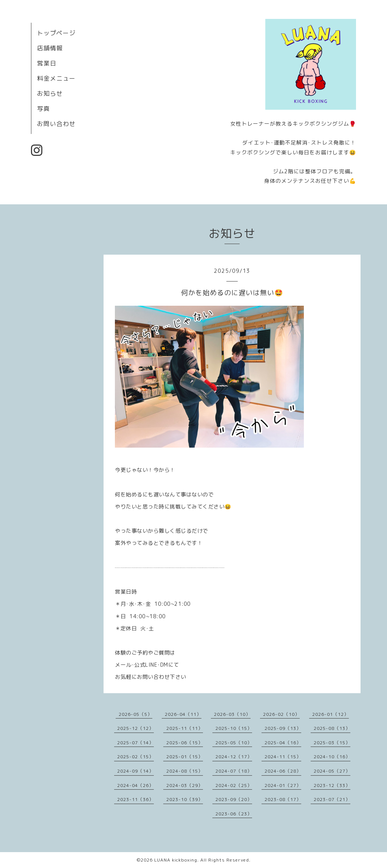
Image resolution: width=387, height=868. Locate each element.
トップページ (56, 33)
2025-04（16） (283, 743)
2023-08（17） (283, 799)
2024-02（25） (234, 785)
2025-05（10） (234, 743)
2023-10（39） (185, 799)
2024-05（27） (332, 771)
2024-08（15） (185, 771)
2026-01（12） (330, 714)
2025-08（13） (332, 728)
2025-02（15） (135, 757)
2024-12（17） (234, 757)
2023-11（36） (135, 799)
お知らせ (50, 93)
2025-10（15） (234, 728)
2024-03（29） (185, 785)
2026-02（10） (281, 714)
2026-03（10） (232, 714)
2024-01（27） (283, 785)
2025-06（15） (185, 743)
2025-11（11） (185, 728)
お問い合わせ (56, 124)
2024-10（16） (332, 757)
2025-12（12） (135, 728)
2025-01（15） (185, 757)
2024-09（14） (135, 771)
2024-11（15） (283, 757)
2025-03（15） (332, 743)
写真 (43, 109)
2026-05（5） (135, 714)
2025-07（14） (135, 743)
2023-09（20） (234, 799)
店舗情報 (50, 48)
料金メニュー (56, 78)
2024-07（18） (234, 771)
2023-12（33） (332, 785)
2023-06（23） (234, 814)
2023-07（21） (332, 799)
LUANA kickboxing (176, 860)
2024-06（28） (283, 771)
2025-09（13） (283, 728)
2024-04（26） (135, 785)
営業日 (47, 63)
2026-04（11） (183, 714)
